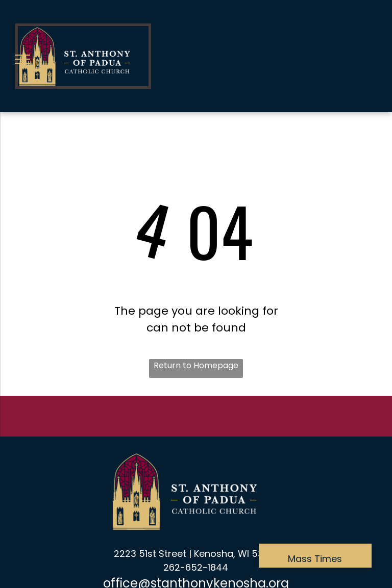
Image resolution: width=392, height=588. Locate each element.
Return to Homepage (196, 365)
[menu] (22, 59)
